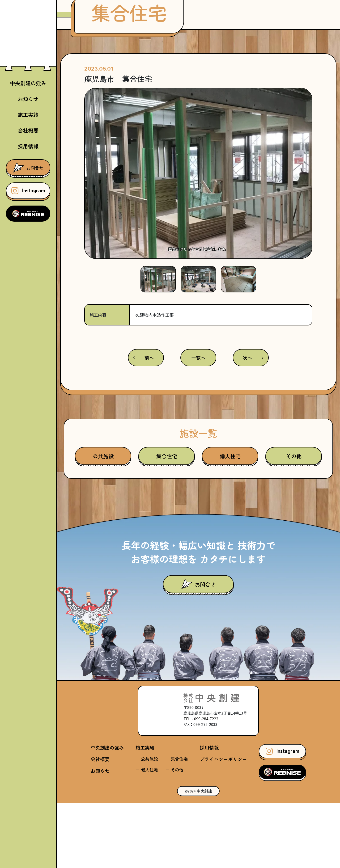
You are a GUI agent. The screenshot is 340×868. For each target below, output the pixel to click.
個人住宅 (230, 521)
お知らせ (28, 99)
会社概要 (28, 130)
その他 (294, 521)
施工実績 (145, 812)
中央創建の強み (28, 83)
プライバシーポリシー (223, 824)
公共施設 (103, 521)
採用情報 (28, 146)
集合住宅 (167, 521)
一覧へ (198, 423)
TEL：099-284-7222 (201, 784)
